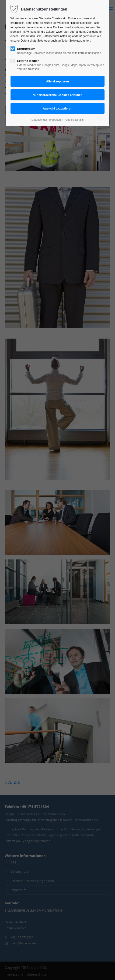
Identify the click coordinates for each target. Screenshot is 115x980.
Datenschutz (39, 120)
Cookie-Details (74, 120)
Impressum (56, 120)
